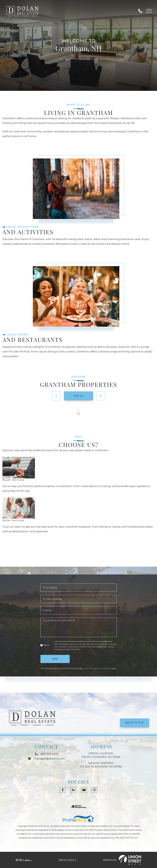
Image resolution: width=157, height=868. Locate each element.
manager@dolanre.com (46, 759)
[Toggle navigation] (149, 11)
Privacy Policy (75, 649)
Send (55, 659)
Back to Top (135, 723)
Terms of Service (105, 668)
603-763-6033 (140, 11)
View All (78, 396)
